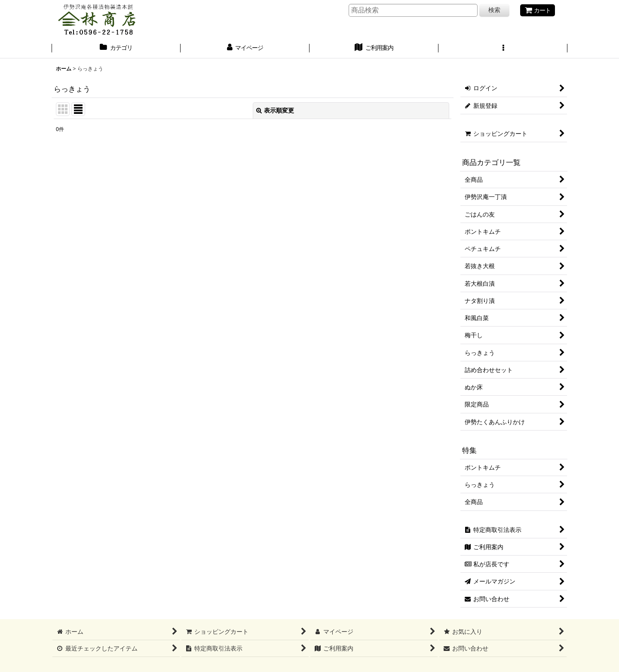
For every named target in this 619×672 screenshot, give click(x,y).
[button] (503, 49)
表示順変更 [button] (275, 110)
